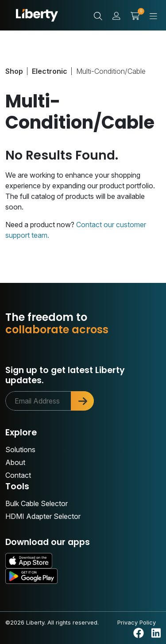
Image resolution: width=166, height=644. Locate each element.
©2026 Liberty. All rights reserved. (52, 623)
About (15, 462)
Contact (18, 475)
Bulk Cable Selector (37, 503)
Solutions (20, 450)
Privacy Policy (137, 623)
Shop (14, 71)
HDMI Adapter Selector (43, 516)
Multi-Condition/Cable (111, 71)
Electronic (50, 71)
